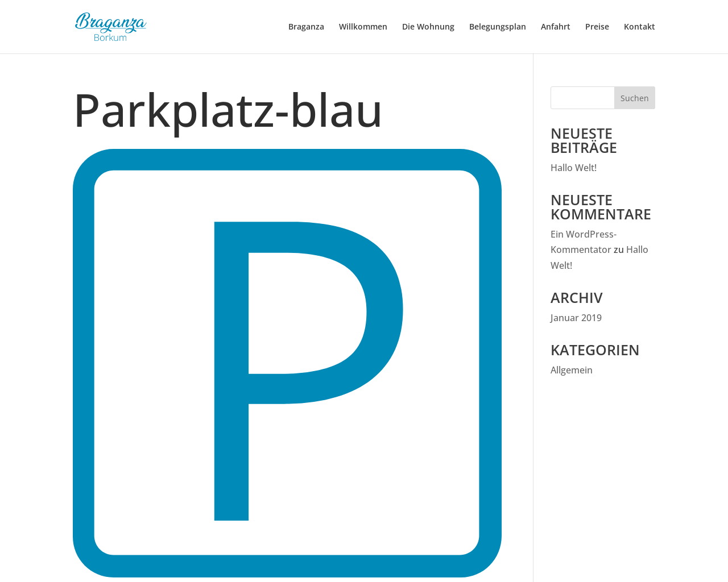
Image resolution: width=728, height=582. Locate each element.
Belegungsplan (498, 27)
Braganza (306, 27)
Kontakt (640, 27)
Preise (597, 27)
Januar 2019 (576, 318)
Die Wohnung (428, 27)
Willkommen (363, 27)
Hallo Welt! (574, 168)
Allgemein (572, 370)
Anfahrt (556, 27)
